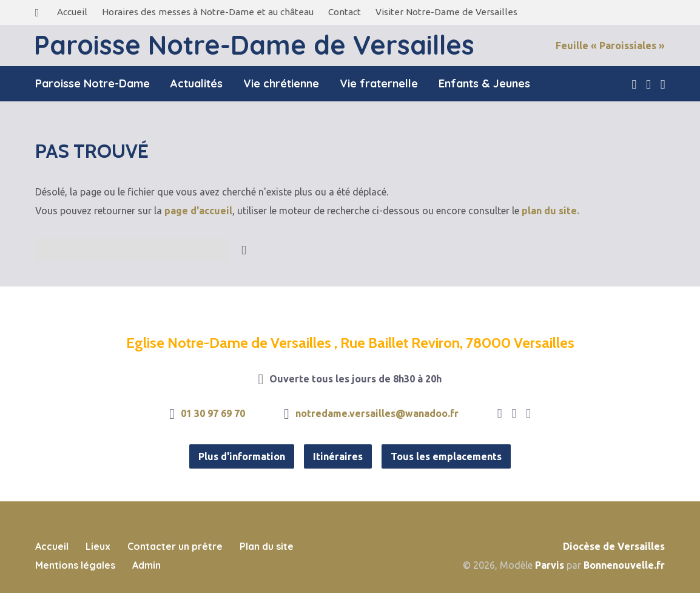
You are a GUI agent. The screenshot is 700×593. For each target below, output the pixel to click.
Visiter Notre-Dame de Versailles (446, 12)
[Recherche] (132, 250)
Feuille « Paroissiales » (610, 46)
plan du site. (550, 211)
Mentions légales (75, 565)
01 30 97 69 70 (213, 413)
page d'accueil (198, 211)
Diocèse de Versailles (614, 546)
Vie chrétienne (281, 84)
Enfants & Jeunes (484, 84)
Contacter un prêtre (175, 546)
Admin (146, 565)
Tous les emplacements (446, 456)
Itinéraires (338, 456)
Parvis (550, 565)
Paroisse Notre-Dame (93, 84)
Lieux (98, 546)
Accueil (72, 12)
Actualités (197, 84)
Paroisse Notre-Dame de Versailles (254, 45)
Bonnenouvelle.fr (624, 565)
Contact (345, 12)
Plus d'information (242, 456)
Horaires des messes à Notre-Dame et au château (208, 12)
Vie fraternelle (379, 84)
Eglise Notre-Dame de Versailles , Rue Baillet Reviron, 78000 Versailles (350, 343)
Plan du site (267, 546)
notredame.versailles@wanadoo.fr (377, 413)
